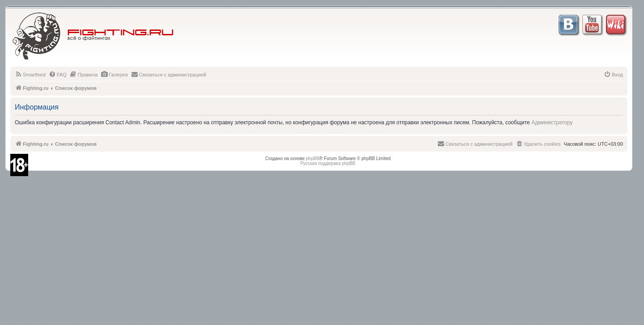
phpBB (313, 158)
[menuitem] (30, 75)
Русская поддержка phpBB (328, 163)
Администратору (552, 122)
